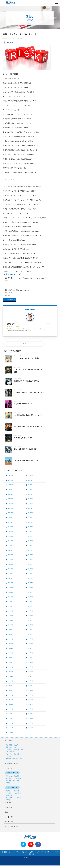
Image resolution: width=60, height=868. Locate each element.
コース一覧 (9, 770)
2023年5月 (30, 561)
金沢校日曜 (9, 797)
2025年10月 (10, 496)
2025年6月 (10, 505)
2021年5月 (30, 617)
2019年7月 (30, 669)
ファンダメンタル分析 (13, 756)
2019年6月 (10, 673)
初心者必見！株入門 (12, 747)
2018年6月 (10, 701)
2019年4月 (10, 678)
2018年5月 (30, 701)
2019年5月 (30, 673)
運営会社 (31, 856)
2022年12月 (10, 575)
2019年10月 (10, 664)
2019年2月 (10, 683)
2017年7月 (30, 725)
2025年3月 (30, 510)
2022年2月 (10, 599)
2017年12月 (10, 715)
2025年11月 (31, 491)
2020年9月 (30, 636)
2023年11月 (31, 547)
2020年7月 (30, 641)
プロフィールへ (50, 326)
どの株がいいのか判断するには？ (16, 751)
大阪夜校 (20, 799)
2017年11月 (31, 715)
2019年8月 (10, 669)
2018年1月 (30, 711)
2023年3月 (30, 566)
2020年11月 (31, 631)
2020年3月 (30, 650)
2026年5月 (30, 477)
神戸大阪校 (16, 782)
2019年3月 (30, 678)
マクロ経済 (9, 758)
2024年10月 (10, 524)
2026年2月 (10, 486)
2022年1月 (30, 599)
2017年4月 (10, 734)
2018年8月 (10, 697)
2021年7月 (30, 613)
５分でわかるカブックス (13, 765)
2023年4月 (10, 566)
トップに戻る (24, 346)
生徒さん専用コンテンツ (13, 828)
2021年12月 (10, 603)
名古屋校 (8, 780)
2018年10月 (10, 692)
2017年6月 (10, 729)
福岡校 (8, 784)
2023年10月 (10, 552)
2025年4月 (10, 510)
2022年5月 (30, 589)
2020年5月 (30, 645)
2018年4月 (10, 706)
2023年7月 (30, 557)
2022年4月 (10, 594)
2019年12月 (10, 659)
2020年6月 (10, 645)
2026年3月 (30, 482)
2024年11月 (31, 519)
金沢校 (8, 782)
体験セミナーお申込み (28, 854)
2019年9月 (30, 664)
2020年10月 (10, 636)
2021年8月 (10, 613)
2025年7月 (30, 501)
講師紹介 (8, 804)
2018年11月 (31, 687)
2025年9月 (30, 496)
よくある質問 (9, 819)
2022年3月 (30, 594)
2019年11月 (31, 659)
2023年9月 (30, 552)
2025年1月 (30, 515)
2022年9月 (30, 580)
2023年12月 (10, 547)
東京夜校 (17, 778)
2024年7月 (30, 529)
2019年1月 (30, 683)
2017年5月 (30, 729)
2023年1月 (30, 571)
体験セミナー (9, 814)
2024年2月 (10, 543)
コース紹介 (17, 854)
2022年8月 (10, 585)
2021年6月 (10, 617)
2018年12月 (10, 687)
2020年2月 (10, 655)
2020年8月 (10, 641)
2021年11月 (31, 603)
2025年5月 (30, 505)
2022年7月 (30, 585)
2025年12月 (10, 491)
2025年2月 (10, 515)
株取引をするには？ (12, 749)
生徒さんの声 (9, 823)
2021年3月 (30, 622)
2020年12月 (10, 631)
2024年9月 (30, 524)
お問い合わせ (41, 854)
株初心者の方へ (10, 742)
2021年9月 (30, 608)
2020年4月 (10, 650)
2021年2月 (10, 627)
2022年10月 (10, 580)
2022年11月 (31, 575)
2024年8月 (10, 529)
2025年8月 (10, 501)
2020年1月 (30, 655)
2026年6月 (10, 477)
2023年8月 (10, 557)
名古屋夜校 (19, 780)
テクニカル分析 (10, 753)
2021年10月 (10, 608)
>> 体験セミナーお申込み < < (10, 867)
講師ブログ (9, 809)
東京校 (8, 778)
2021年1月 (30, 627)
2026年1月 (30, 486)
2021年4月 (10, 622)
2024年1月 (30, 543)
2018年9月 (30, 692)
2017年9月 (30, 720)
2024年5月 (30, 533)
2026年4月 (10, 482)
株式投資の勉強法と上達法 (14, 760)
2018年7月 (30, 697)
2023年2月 (10, 571)
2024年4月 (10, 538)
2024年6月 (10, 533)
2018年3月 (30, 706)
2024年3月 (30, 538)
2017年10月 (10, 720)
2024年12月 (10, 519)
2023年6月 (10, 561)
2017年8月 (10, 725)
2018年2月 (10, 711)
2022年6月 (10, 589)
